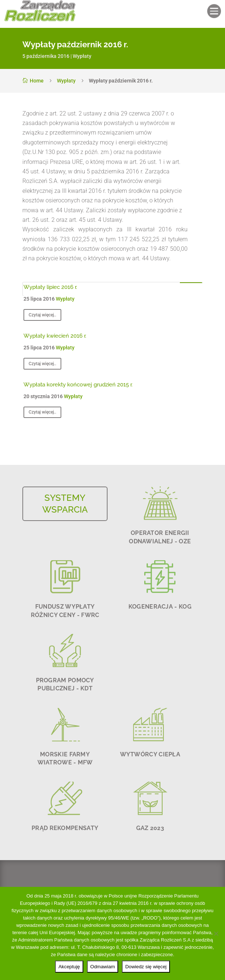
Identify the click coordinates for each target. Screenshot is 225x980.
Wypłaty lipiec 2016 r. (50, 287)
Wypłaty (82, 56)
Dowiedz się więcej (146, 967)
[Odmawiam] (216, 933)
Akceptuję (69, 967)
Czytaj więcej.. (42, 315)
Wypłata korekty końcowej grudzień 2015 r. (78, 385)
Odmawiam (103, 967)
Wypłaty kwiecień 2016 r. (55, 336)
